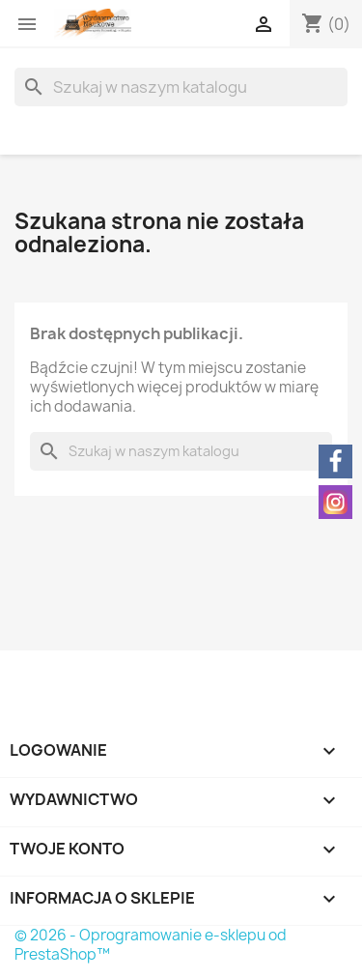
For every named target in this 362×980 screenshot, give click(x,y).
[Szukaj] (181, 87)
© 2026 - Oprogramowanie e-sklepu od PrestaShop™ (151, 945)
